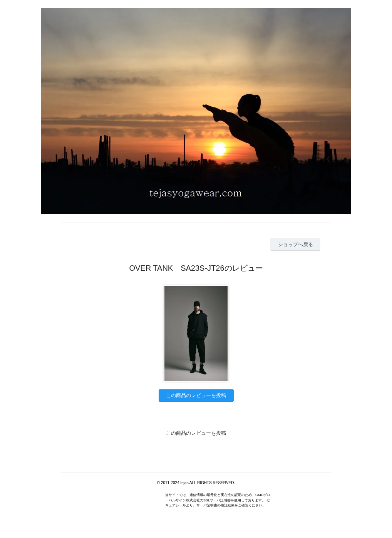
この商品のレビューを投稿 (196, 395)
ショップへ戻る (296, 244)
